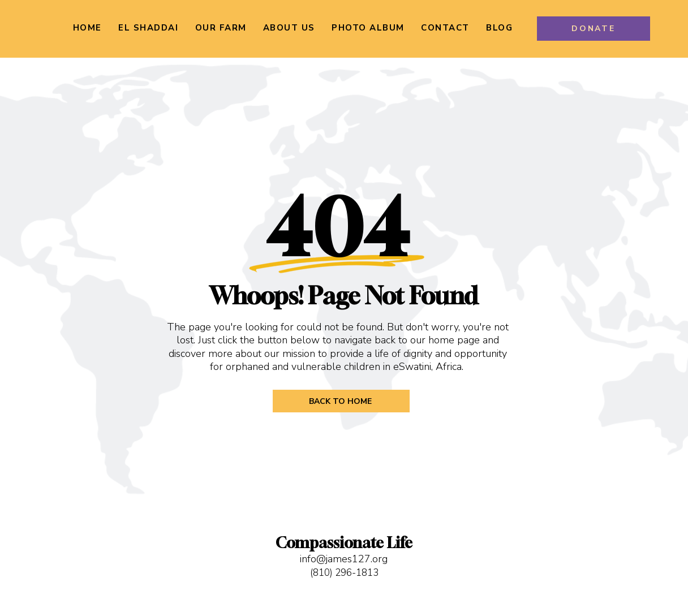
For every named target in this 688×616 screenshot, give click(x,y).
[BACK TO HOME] (341, 401)
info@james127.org (344, 559)
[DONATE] (594, 29)
